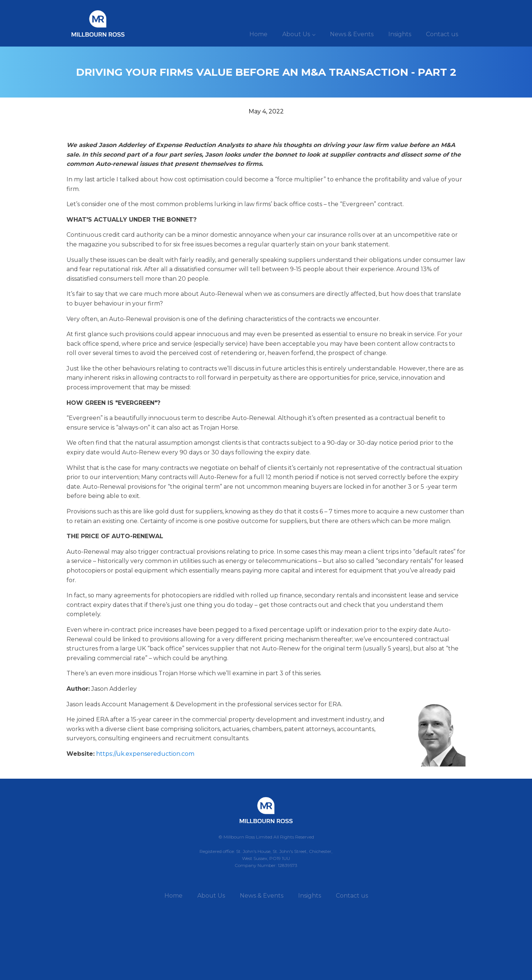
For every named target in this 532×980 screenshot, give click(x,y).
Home (258, 34)
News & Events (352, 34)
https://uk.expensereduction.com (145, 754)
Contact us (442, 34)
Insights (400, 34)
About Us (296, 34)
